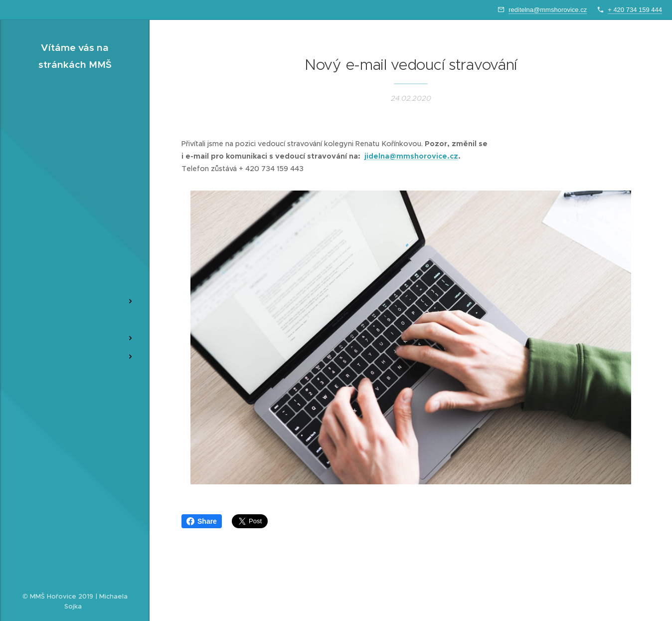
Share (202, 521)
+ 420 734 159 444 (635, 10)
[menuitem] (75, 253)
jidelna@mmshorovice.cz (411, 156)
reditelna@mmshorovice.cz (548, 10)
